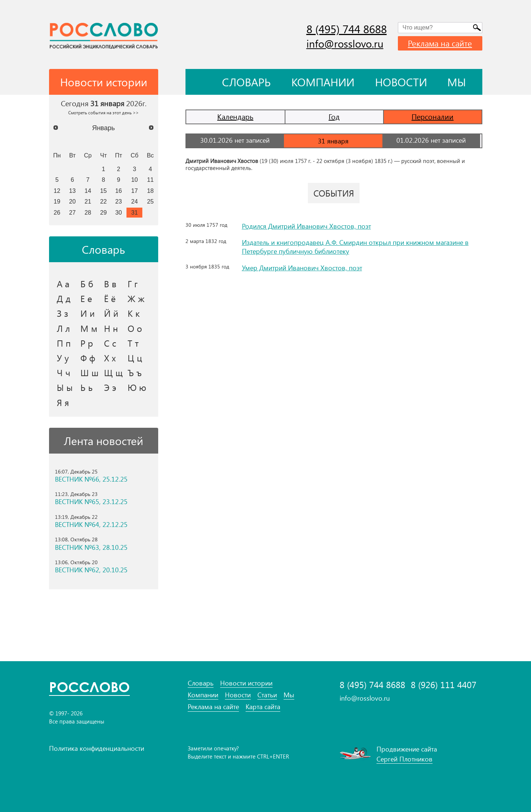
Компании (323, 82)
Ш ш (89, 372)
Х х (110, 358)
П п (64, 343)
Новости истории (246, 683)
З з (63, 313)
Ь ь (86, 387)
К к (134, 313)
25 (150, 201)
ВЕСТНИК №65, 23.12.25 (91, 502)
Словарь (246, 82)
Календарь (235, 116)
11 (150, 180)
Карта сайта (263, 707)
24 (135, 201)
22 (104, 201)
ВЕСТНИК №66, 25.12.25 (91, 479)
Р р (87, 343)
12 (57, 191)
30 (119, 212)
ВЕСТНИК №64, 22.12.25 (91, 525)
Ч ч (64, 372)
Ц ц (135, 358)
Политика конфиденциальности (97, 748)
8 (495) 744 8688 (347, 29)
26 (57, 212)
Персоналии (433, 116)
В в (110, 284)
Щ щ (113, 372)
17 (135, 191)
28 (88, 212)
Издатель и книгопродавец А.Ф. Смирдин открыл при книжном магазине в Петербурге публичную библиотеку (355, 246)
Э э (110, 387)
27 (72, 212)
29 (104, 212)
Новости (401, 82)
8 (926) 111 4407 (444, 685)
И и (88, 313)
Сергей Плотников (405, 759)
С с (110, 343)
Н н (111, 328)
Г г (133, 284)
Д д (64, 298)
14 (88, 191)
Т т (133, 343)
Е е (86, 298)
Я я (63, 402)
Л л (63, 328)
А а (63, 284)
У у (63, 358)
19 (57, 201)
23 (119, 201)
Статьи (267, 695)
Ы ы (65, 387)
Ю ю (137, 387)
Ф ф (88, 358)
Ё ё (110, 298)
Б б (87, 284)
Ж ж (136, 298)
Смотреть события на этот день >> (103, 112)
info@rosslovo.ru (345, 43)
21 (88, 201)
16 (119, 191)
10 (135, 180)
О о (135, 328)
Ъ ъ (135, 372)
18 (150, 191)
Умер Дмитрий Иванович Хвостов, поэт (302, 266)
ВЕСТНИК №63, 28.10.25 (91, 547)
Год (334, 116)
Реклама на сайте (440, 43)
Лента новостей (103, 441)
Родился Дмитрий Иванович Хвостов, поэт (306, 226)
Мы (457, 82)
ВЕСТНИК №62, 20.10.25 (91, 570)
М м (89, 328)
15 (104, 191)
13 (72, 191)
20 (72, 201)
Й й (111, 313)
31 (135, 212)
